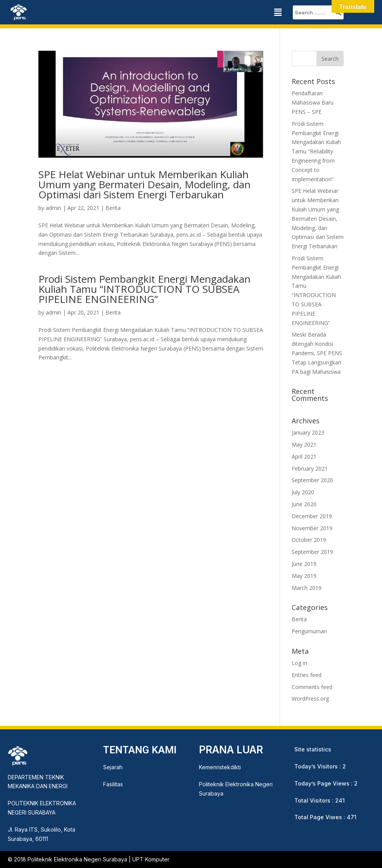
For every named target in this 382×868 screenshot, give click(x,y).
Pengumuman (309, 631)
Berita (113, 208)
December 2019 (312, 516)
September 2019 (312, 552)
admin (54, 208)
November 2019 (312, 528)
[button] (278, 12)
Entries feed (307, 675)
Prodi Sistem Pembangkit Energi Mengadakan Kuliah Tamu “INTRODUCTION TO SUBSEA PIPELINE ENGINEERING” (144, 289)
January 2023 (308, 432)
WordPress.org (310, 699)
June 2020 (304, 504)
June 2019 (304, 564)
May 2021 (304, 444)
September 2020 (312, 480)
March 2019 (307, 588)
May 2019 (304, 576)
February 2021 (310, 468)
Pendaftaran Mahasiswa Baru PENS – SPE (313, 102)
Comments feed (312, 687)
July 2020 (303, 492)
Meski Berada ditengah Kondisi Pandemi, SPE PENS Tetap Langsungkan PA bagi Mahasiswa (317, 353)
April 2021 (304, 456)
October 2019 (309, 540)
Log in (299, 663)
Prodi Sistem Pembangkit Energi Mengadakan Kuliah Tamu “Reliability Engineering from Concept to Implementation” (316, 151)
